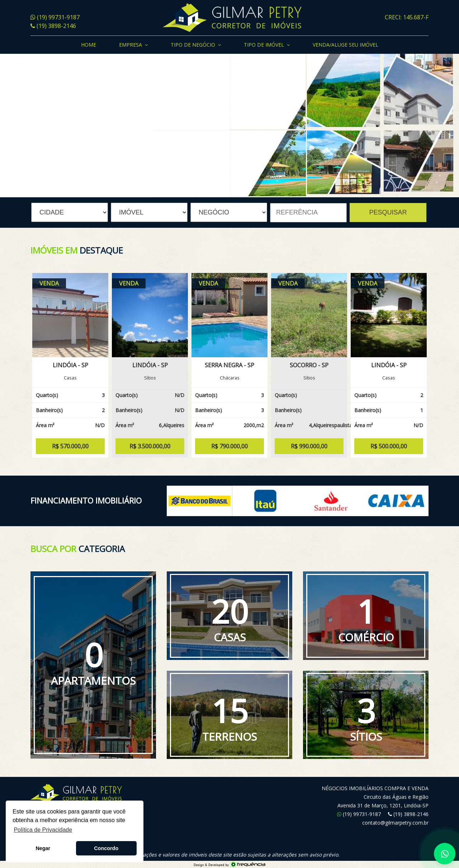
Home (89, 45)
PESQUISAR (388, 212)
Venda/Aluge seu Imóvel (346, 45)
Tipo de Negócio (196, 45)
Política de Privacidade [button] (43, 830)
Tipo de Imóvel (267, 45)
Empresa (133, 45)
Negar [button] (43, 848)
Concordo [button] (106, 848)
